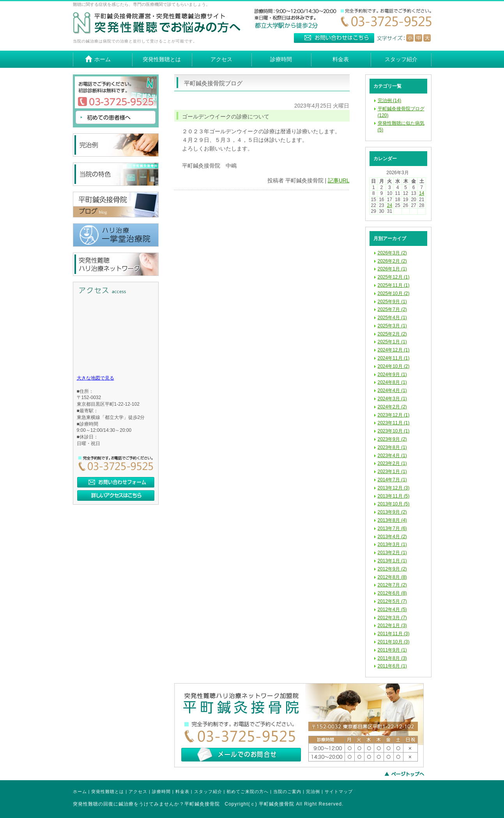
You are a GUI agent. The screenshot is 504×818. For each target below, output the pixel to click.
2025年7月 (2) (392, 309)
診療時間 (161, 791)
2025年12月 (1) (394, 277)
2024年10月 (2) (394, 366)
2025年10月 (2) (394, 293)
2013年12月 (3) (394, 488)
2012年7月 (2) (392, 585)
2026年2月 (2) (392, 261)
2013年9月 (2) (392, 512)
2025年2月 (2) (392, 334)
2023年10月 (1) (394, 431)
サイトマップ (339, 791)
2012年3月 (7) (392, 618)
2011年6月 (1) (392, 666)
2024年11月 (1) (394, 358)
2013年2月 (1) (392, 553)
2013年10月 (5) (394, 504)
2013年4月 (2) (392, 537)
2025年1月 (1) (392, 342)
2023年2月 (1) (392, 463)
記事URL (339, 181)
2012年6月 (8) (392, 593)
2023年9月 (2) (392, 439)
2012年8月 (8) (392, 577)
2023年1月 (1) (392, 472)
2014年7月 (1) (392, 480)
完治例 (313, 791)
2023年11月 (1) (394, 423)
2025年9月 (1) (392, 302)
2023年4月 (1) (392, 456)
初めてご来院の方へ (248, 791)
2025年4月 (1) (392, 318)
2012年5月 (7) (392, 601)
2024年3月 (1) (392, 399)
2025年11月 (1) (394, 285)
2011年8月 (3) (392, 658)
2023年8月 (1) (392, 447)
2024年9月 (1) (392, 375)
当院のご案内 (287, 791)
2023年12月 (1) (394, 415)
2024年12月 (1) (394, 350)
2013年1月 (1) (392, 561)
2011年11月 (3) (394, 634)
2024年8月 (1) (392, 382)
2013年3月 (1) (392, 544)
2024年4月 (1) (392, 390)
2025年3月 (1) (392, 326)
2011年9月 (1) (392, 650)
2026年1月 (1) (392, 269)
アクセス (138, 791)
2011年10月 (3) (394, 642)
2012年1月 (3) (392, 625)
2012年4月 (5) (392, 610)
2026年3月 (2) (392, 253)
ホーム (80, 791)
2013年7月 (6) (392, 528)
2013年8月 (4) (392, 520)
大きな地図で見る (95, 378)
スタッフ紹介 (208, 791)
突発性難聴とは (108, 791)
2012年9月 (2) (392, 569)
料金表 (182, 791)
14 (422, 193)
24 (390, 205)
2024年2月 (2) (392, 407)
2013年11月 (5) (394, 496)
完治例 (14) (390, 101)
